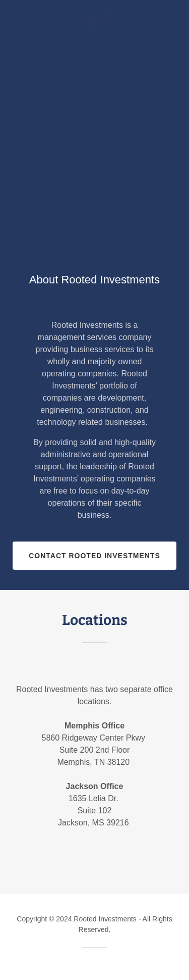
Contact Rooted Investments (94, 556)
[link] (94, 14)
